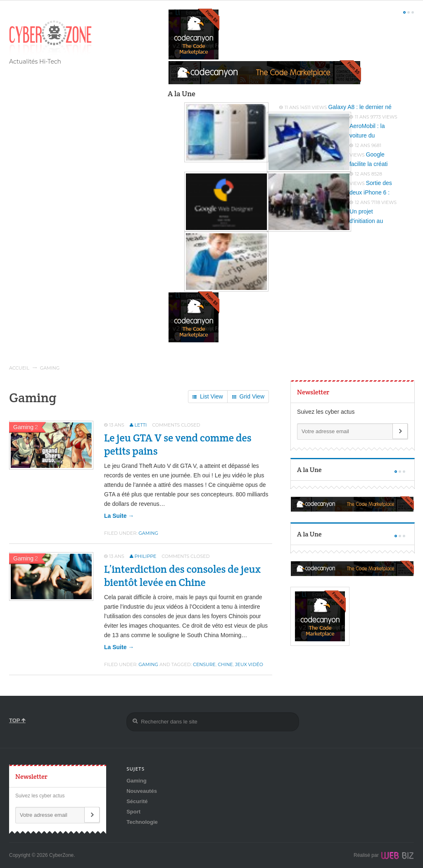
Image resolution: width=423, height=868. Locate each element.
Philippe (146, 556)
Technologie (142, 822)
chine (225, 664)
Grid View (248, 397)
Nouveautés (142, 791)
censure (204, 664)
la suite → (119, 516)
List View (208, 397)
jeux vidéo (249, 664)
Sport (133, 812)
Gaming (148, 533)
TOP (17, 720)
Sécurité (137, 801)
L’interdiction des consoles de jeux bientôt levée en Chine (182, 576)
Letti (141, 425)
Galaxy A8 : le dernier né (360, 107)
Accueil (19, 368)
